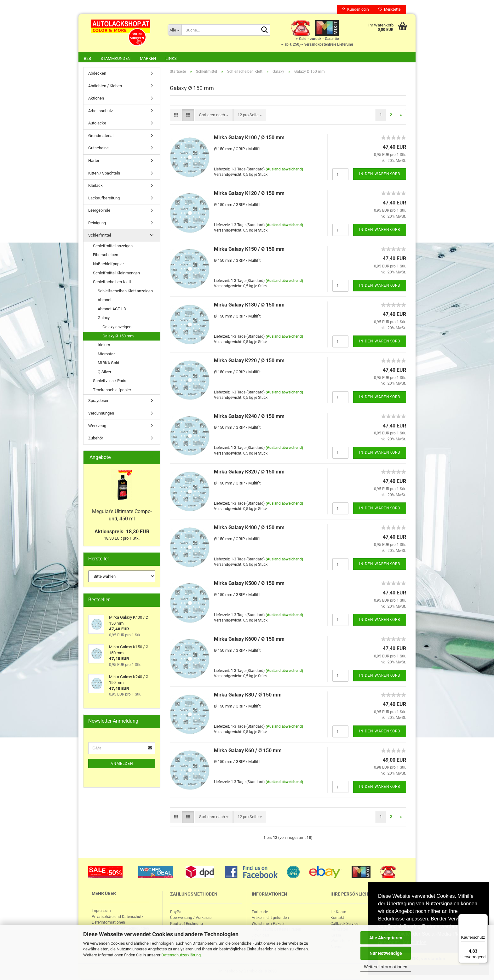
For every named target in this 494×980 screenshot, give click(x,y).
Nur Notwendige (386, 953)
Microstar (106, 355)
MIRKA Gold (108, 363)
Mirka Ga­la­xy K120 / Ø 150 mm (249, 194)
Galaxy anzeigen (117, 327)
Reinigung (97, 224)
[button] (176, 116)
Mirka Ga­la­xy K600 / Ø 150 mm (249, 640)
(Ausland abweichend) (284, 170)
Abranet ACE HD (112, 309)
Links (171, 58)
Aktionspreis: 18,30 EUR (122, 532)
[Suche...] (175, 30)
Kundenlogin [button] (355, 9)
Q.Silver (104, 373)
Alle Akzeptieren (386, 938)
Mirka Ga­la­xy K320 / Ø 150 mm (249, 472)
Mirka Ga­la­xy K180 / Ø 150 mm (249, 305)
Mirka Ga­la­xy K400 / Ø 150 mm (249, 528)
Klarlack (95, 186)
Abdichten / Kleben (105, 86)
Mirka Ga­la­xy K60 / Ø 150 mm (248, 751)
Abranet (105, 300)
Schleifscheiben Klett (112, 282)
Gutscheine (98, 149)
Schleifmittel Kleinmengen (116, 274)
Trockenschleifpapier (112, 390)
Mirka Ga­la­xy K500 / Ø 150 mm (249, 584)
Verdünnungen (101, 414)
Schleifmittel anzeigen (113, 246)
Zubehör (96, 439)
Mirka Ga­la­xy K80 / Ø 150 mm (248, 695)
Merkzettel (390, 9)
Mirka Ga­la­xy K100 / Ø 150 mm (249, 138)
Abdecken (97, 74)
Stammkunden (115, 58)
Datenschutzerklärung (181, 955)
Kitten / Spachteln (104, 174)
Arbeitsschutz (101, 111)
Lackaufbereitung (104, 199)
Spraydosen (99, 401)
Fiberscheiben (106, 255)
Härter (94, 161)
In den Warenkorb (380, 175)
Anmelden (122, 764)
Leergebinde (99, 211)
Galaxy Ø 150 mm (118, 337)
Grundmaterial (101, 136)
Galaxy (104, 318)
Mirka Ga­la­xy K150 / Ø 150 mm (249, 250)
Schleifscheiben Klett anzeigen (125, 292)
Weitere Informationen (386, 967)
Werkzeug (97, 426)
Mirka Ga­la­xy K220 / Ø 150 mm (249, 361)
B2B (87, 58)
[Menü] (484, 918)
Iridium (104, 345)
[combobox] (214, 116)
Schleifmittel (100, 236)
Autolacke (97, 124)
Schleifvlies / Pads (110, 381)
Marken (148, 58)
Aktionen (96, 99)
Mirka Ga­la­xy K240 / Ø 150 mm (249, 417)
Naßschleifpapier (108, 264)
